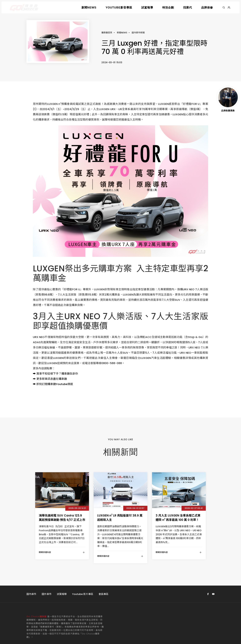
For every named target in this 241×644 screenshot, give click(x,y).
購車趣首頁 (107, 22)
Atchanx (74, 628)
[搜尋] (224, 8)
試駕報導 (147, 7)
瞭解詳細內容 (62, 530)
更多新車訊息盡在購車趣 (52, 357)
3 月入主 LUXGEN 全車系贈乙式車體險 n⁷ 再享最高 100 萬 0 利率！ (178, 496)
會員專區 (103, 572)
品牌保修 (207, 7)
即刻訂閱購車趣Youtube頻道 (55, 362)
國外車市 (47, 572)
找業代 (188, 7)
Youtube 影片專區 (83, 572)
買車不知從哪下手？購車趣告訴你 (57, 352)
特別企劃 (168, 7)
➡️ (34, 352)
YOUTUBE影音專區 (119, 7)
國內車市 (31, 572)
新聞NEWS (89, 7)
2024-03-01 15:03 (112, 51)
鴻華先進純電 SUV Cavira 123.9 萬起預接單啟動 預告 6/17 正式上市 (62, 496)
